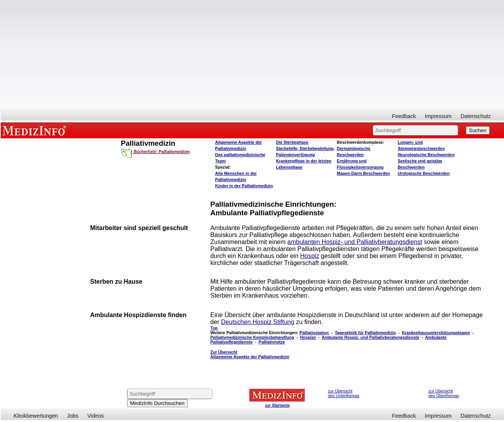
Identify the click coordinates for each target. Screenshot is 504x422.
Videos (96, 416)
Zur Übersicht (250, 354)
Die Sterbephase (292, 142)
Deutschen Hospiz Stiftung (258, 322)
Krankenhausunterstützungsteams (436, 333)
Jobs (73, 416)
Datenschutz (476, 116)
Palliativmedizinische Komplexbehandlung (252, 337)
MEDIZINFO (36, 130)
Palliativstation (314, 333)
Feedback (404, 116)
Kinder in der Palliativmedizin (244, 186)
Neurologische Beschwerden (426, 155)
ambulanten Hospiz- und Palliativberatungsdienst (355, 242)
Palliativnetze (272, 342)
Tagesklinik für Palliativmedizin (365, 333)
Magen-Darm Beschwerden (364, 173)
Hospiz (310, 256)
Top (214, 328)
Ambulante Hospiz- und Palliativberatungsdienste (371, 337)
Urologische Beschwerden (424, 173)
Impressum (438, 116)
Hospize (308, 337)
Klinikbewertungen (36, 416)
